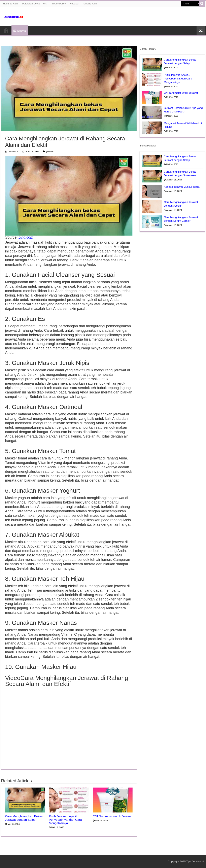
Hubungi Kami (11, 4)
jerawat (20, 31)
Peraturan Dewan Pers (35, 4)
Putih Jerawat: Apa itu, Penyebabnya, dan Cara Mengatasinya (65, 820)
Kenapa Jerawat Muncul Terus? (182, 187)
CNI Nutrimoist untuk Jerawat (113, 816)
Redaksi (74, 4)
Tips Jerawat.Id (195, 861)
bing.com (26, 237)
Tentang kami (90, 4)
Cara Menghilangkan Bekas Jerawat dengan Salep (24, 818)
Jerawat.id (13, 151)
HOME (6, 30)
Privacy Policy (58, 4)
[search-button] (202, 4)
